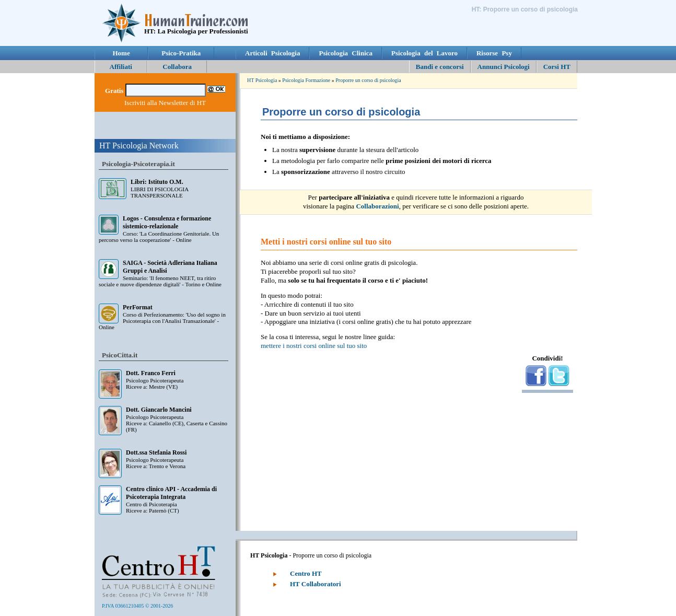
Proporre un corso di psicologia (368, 80)
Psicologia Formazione (306, 80)
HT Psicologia (262, 80)
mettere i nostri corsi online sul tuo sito (314, 346)
